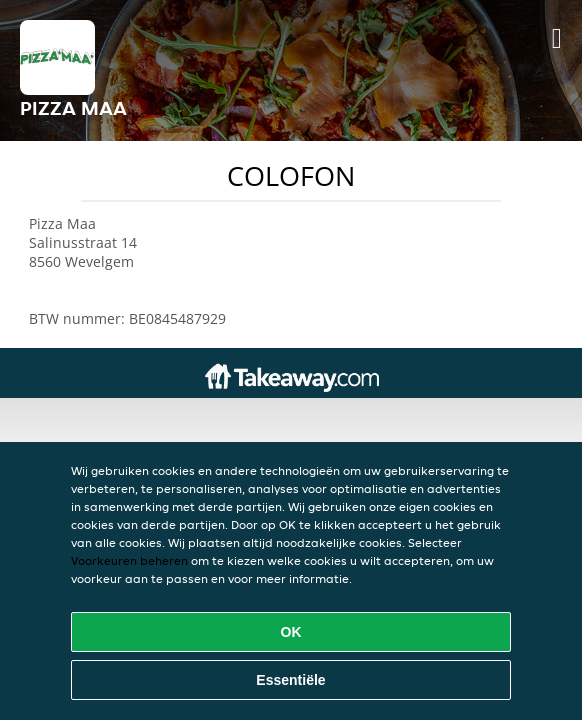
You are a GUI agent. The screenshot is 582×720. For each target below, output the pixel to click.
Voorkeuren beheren (129, 560)
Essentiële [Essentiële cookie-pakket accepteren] (290, 680)
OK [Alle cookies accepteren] (291, 632)
